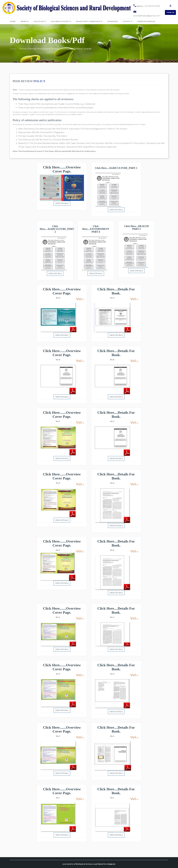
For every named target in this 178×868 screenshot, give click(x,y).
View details (62, 203)
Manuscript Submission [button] (89, 21)
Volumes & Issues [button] (61, 21)
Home (13, 21)
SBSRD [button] (25, 21)
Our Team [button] (40, 21)
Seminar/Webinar (146, 21)
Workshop (113, 21)
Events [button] (128, 21)
